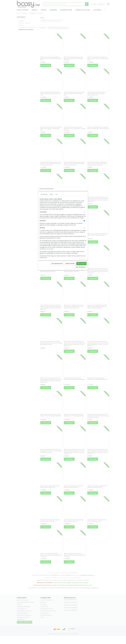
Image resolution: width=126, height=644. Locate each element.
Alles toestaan (81, 267)
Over (57, 198)
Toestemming (44, 198)
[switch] (84, 216)
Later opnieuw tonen (57, 267)
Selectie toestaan (70, 267)
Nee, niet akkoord (81, 271)
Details (51, 198)
